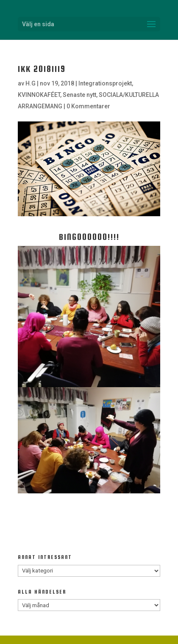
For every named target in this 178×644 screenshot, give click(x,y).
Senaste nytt (79, 95)
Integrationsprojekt (105, 83)
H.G (31, 83)
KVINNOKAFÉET (39, 95)
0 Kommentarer (88, 106)
